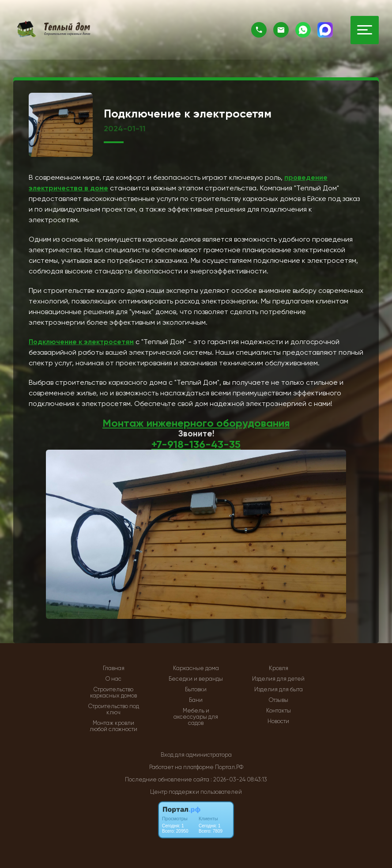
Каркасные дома (196, 668)
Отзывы (279, 700)
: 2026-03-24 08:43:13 (239, 779)
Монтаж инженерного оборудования (196, 423)
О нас (113, 679)
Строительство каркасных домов (113, 693)
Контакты (279, 711)
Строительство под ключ (114, 709)
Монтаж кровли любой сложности (113, 726)
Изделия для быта (279, 690)
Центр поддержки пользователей (196, 792)
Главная (114, 668)
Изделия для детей (278, 679)
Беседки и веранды (196, 679)
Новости (278, 721)
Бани (196, 700)
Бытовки (196, 690)
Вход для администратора (196, 755)
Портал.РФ (229, 767)
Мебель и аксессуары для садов (196, 717)
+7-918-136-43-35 (196, 444)
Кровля (279, 668)
